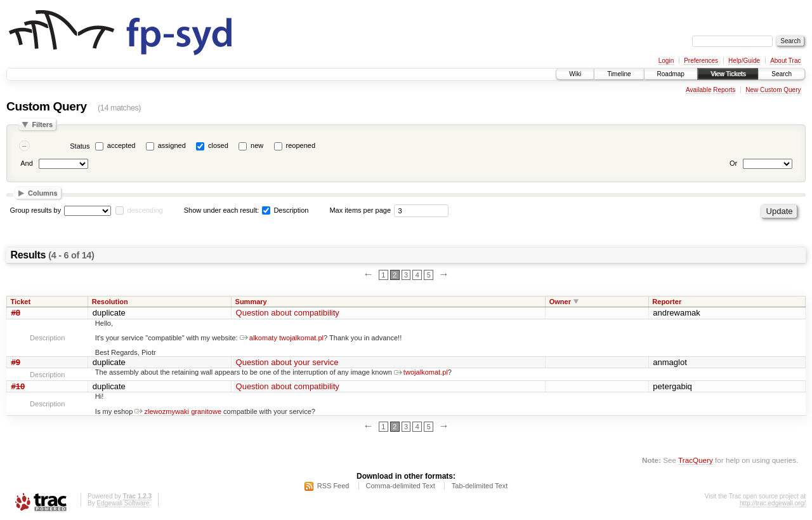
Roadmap (671, 74)
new (257, 145)
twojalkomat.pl (421, 372)
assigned (172, 145)
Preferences (701, 61)
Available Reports (710, 90)
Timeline (619, 74)
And (27, 163)
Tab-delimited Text (480, 486)
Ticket (21, 302)
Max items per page (360, 210)
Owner (560, 302)
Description (285, 210)
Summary (251, 302)
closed (218, 145)
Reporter (667, 302)
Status (80, 146)
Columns (43, 193)
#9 (16, 362)
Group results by (36, 210)
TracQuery (696, 460)
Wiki (575, 74)
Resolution (110, 302)
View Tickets (728, 74)
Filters (42, 124)
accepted (121, 145)
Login (666, 61)
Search (782, 74)
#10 (18, 386)
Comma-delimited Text (401, 486)
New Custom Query (773, 90)
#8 (16, 313)
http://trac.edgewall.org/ (773, 503)
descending (145, 210)
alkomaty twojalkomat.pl (282, 338)
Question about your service (287, 362)
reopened (301, 145)
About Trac (785, 61)
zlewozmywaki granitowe (178, 411)
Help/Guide (744, 61)
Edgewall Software (123, 503)
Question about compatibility (288, 313)
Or (733, 163)
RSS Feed (333, 486)
